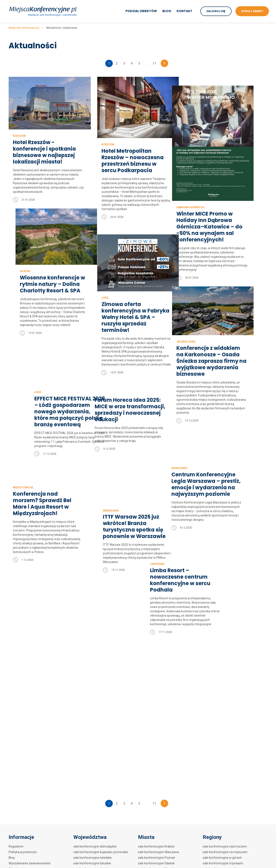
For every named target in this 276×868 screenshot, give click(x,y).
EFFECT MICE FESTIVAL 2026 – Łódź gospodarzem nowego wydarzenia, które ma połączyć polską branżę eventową (48, 377)
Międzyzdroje (23, 482)
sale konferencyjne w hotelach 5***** (228, 668)
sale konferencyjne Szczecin (158, 668)
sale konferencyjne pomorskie (94, 696)
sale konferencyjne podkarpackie (96, 685)
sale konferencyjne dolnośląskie (95, 640)
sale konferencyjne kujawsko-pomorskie (101, 646)
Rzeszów (19, 135)
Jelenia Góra (198, 332)
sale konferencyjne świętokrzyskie (97, 707)
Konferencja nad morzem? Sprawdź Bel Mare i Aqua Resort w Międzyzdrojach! (42, 498)
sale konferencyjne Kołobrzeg (158, 707)
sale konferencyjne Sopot (155, 696)
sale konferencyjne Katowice (158, 713)
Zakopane (196, 558)
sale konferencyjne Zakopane (158, 674)
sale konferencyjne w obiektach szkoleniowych (234, 730)
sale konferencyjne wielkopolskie (96, 719)
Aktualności (17, 662)
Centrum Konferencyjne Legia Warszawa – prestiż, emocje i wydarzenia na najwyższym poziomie (223, 449)
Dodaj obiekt (17, 668)
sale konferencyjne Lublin (155, 702)
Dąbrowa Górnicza (203, 198)
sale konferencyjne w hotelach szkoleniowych (234, 724)
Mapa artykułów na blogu (26, 685)
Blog (167, 11)
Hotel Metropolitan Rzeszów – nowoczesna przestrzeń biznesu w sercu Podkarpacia (132, 161)
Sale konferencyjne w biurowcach (226, 751)
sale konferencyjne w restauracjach (227, 713)
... (147, 63)
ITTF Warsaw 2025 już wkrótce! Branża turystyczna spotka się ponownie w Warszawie (132, 520)
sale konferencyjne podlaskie (93, 690)
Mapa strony (17, 679)
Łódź (104, 289)
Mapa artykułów (20, 674)
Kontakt (184, 11)
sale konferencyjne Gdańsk (156, 657)
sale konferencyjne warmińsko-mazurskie (102, 713)
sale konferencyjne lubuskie (92, 657)
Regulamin (16, 640)
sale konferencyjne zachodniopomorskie (101, 724)
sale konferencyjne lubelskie (93, 651)
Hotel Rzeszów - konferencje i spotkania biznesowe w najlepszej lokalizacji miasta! (44, 152)
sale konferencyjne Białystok (158, 685)
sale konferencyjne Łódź (155, 679)
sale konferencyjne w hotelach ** (225, 685)
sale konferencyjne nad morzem (225, 640)
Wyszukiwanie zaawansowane (30, 657)
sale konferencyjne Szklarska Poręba (163, 741)
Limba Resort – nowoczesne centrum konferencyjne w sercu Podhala (219, 575)
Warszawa (197, 433)
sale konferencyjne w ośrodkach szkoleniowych (235, 735)
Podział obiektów (141, 11)
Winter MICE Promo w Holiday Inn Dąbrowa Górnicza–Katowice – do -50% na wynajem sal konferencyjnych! (222, 218)
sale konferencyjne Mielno (156, 735)
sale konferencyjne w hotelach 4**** (228, 674)
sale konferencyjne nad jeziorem (225, 662)
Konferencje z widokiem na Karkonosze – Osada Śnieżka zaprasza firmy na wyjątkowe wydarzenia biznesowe (224, 352)
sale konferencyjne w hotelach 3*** (227, 679)
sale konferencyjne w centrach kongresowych (234, 696)
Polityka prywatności (23, 646)
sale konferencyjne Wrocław (157, 662)
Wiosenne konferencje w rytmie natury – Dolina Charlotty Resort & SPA (46, 283)
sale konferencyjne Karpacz (157, 724)
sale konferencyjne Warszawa (158, 646)
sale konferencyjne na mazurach (225, 646)
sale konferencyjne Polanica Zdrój (161, 690)
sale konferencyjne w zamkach (224, 702)
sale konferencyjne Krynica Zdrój (160, 747)
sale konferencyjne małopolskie (95, 668)
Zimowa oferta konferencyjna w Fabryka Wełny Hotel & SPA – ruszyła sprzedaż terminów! (135, 308)
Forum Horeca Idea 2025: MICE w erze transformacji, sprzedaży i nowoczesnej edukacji (136, 398)
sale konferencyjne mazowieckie (96, 674)
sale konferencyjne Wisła (155, 719)
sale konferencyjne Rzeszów (158, 730)
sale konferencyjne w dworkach (224, 707)
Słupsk (18, 270)
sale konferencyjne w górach (222, 651)
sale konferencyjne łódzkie (92, 662)
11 (154, 63)
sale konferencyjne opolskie (92, 679)
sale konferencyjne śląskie (91, 702)
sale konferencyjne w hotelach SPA (227, 690)
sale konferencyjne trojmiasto (223, 657)
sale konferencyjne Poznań (157, 651)
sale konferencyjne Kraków (156, 640)
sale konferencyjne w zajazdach (225, 719)
